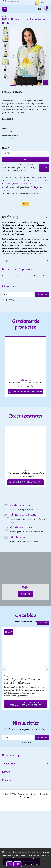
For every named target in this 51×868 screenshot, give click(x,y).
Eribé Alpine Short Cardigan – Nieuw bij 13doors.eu (23, 681)
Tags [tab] (5, 260)
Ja (10, 864)
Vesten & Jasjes (20, 165)
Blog (6, 675)
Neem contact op (11, 755)
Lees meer (7, 119)
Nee (18, 864)
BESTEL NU (26, 594)
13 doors (6, 780)
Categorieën (8, 764)
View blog (43, 623)
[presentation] (13, 56)
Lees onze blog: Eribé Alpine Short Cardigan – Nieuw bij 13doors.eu (26, 704)
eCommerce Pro (26, 797)
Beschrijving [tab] (10, 217)
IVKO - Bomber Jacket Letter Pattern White (26, 473)
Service (6, 772)
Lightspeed (33, 794)
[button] (39, 9)
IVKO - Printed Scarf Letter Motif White (26, 383)
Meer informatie (33, 864)
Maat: (5, 148)
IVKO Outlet (29, 168)
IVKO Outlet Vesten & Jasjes (14, 171)
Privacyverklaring (8, 300)
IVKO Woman (8, 132)
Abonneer (42, 294)
